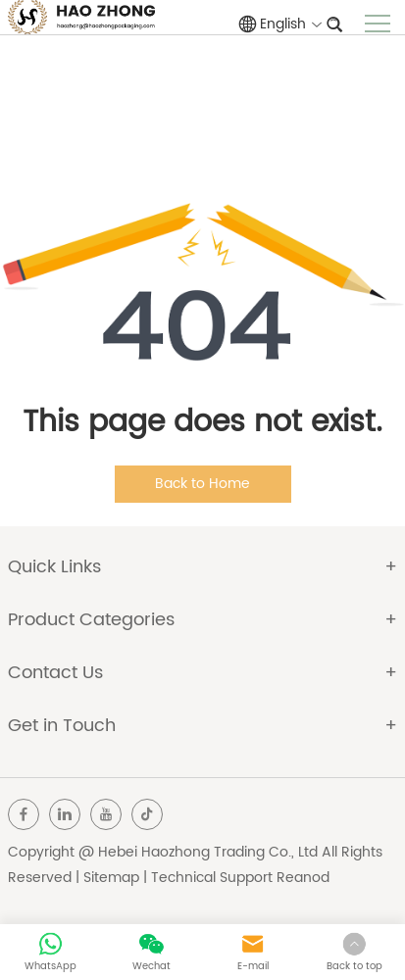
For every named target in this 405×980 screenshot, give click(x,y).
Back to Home (202, 484)
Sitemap (111, 878)
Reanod (303, 878)
